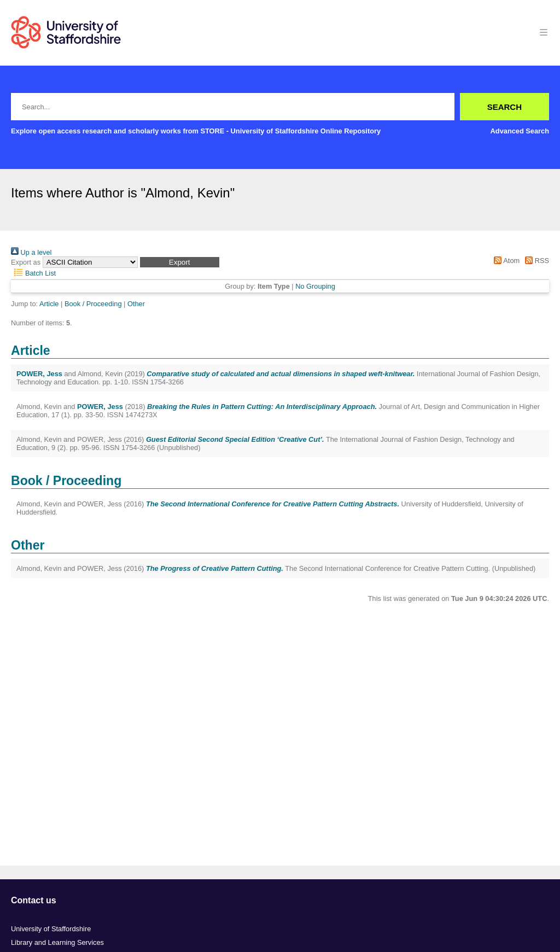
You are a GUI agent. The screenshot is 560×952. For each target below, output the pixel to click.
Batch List (33, 273)
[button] (180, 262)
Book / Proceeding (93, 304)
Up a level (31, 252)
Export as (26, 262)
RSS (535, 261)
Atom (505, 261)
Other (136, 304)
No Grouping (315, 286)
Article (49, 304)
